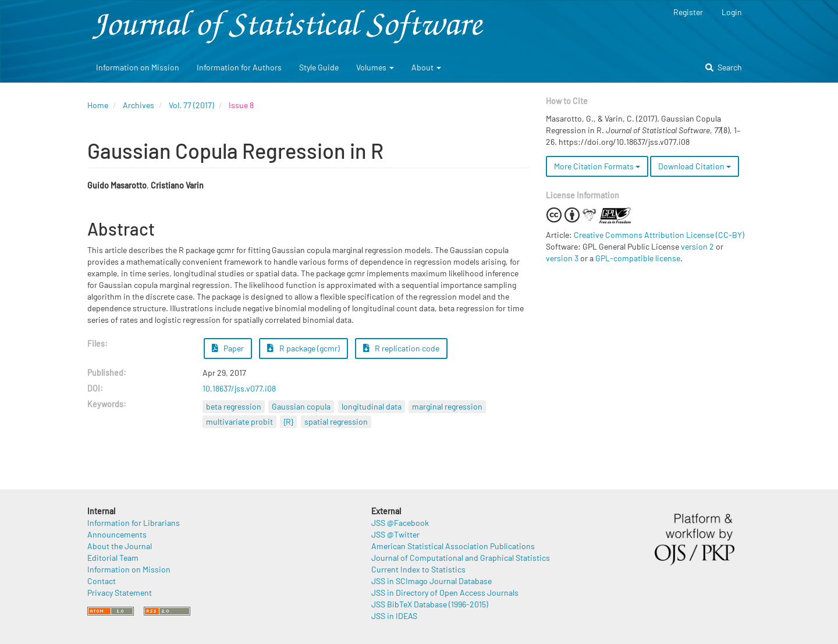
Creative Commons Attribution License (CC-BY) (659, 235)
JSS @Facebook (400, 523)
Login (732, 12)
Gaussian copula (301, 406)
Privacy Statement (120, 593)
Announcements (117, 534)
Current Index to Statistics (418, 569)
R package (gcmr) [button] (303, 348)
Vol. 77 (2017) (191, 105)
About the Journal (120, 546)
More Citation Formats (597, 166)
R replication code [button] (402, 348)
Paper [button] (228, 348)
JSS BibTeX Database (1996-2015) (430, 604)
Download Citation (695, 166)
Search (724, 67)
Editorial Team (113, 558)
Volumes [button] (375, 67)
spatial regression (336, 421)
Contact (102, 581)
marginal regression (447, 406)
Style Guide (319, 67)
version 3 (562, 258)
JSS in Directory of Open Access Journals (445, 593)
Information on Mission (138, 67)
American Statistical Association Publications (453, 546)
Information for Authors (239, 67)
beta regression (234, 406)
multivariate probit (239, 421)
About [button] (426, 67)
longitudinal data (372, 406)
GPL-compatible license (638, 258)
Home (98, 105)
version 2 (697, 246)
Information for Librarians (134, 523)
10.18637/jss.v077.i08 (239, 388)
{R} (288, 421)
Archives (139, 105)
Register (688, 12)
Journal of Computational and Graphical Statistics (461, 558)
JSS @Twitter (395, 534)
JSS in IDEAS (394, 616)
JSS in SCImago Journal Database (432, 581)
